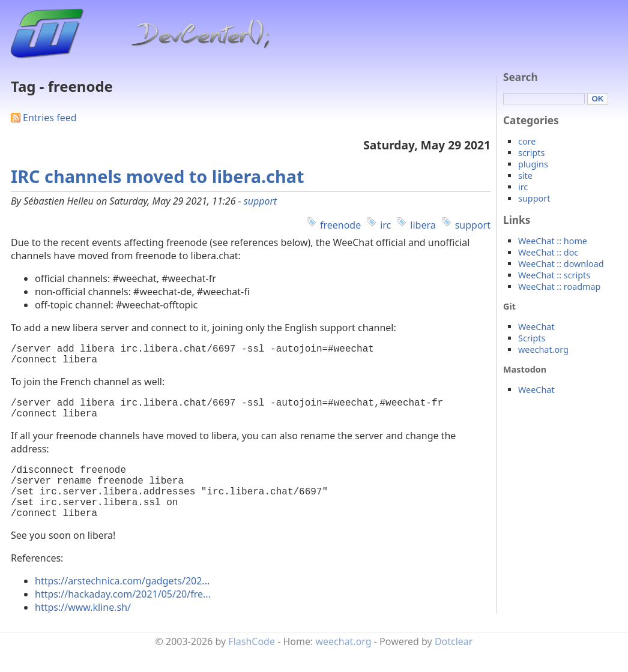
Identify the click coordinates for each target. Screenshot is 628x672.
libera (423, 225)
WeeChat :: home (553, 241)
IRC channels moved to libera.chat (157, 176)
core (527, 141)
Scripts (532, 338)
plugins (533, 164)
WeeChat (536, 327)
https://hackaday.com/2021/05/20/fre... (123, 616)
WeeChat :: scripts (554, 275)
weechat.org (543, 349)
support (260, 201)
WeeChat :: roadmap (559, 286)
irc (385, 225)
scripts (531, 153)
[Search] (544, 99)
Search (521, 77)
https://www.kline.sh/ (83, 629)
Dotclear (454, 663)
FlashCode (252, 663)
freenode (340, 225)
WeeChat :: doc (548, 252)
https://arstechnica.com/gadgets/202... (122, 602)
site (525, 175)
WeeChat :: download (561, 264)
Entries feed (50, 118)
